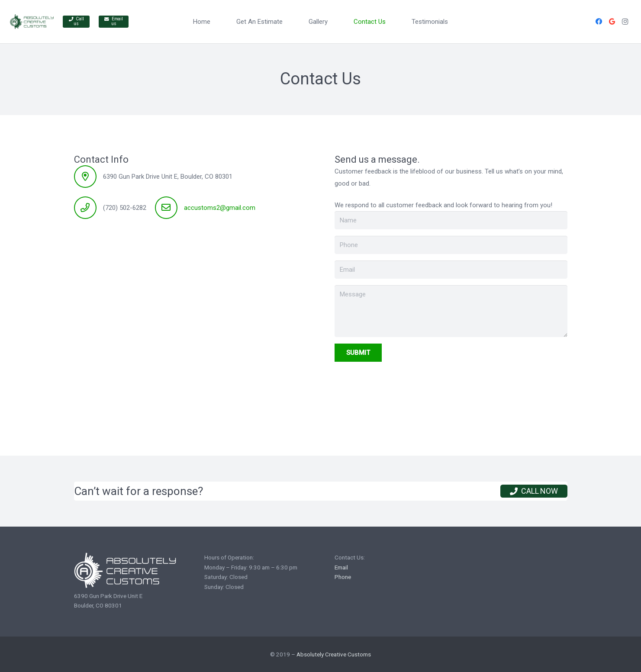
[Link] (32, 22)
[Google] (612, 22)
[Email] (451, 270)
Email (341, 567)
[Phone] (451, 245)
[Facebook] (599, 22)
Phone (343, 577)
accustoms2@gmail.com (220, 208)
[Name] (451, 220)
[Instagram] (625, 22)
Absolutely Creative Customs (334, 654)
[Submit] (358, 353)
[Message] (451, 311)
